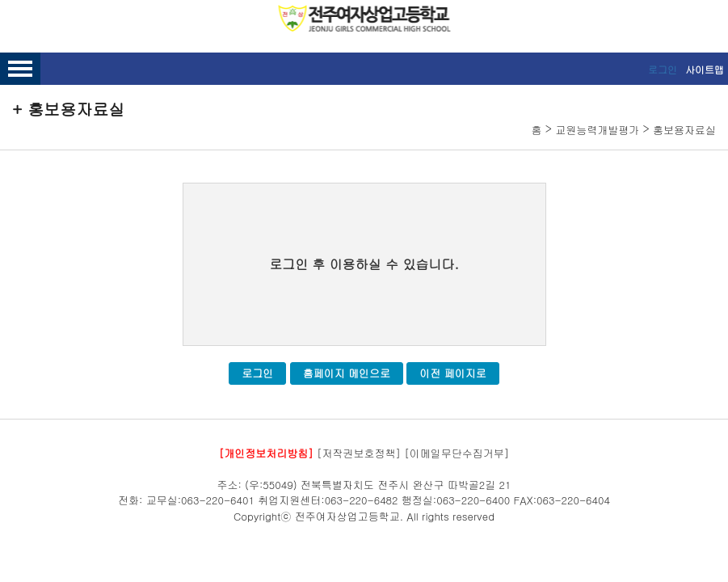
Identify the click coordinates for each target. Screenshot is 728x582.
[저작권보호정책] (359, 453)
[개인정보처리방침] (266, 453)
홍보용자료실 (684, 130)
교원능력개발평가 (597, 130)
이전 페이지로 (452, 373)
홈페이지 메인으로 (347, 373)
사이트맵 (705, 69)
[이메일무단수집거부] (457, 453)
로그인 (663, 69)
